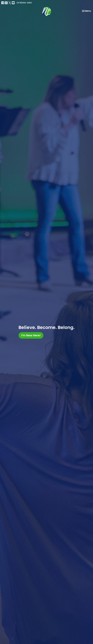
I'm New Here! (31, 335)
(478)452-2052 (24, 3)
